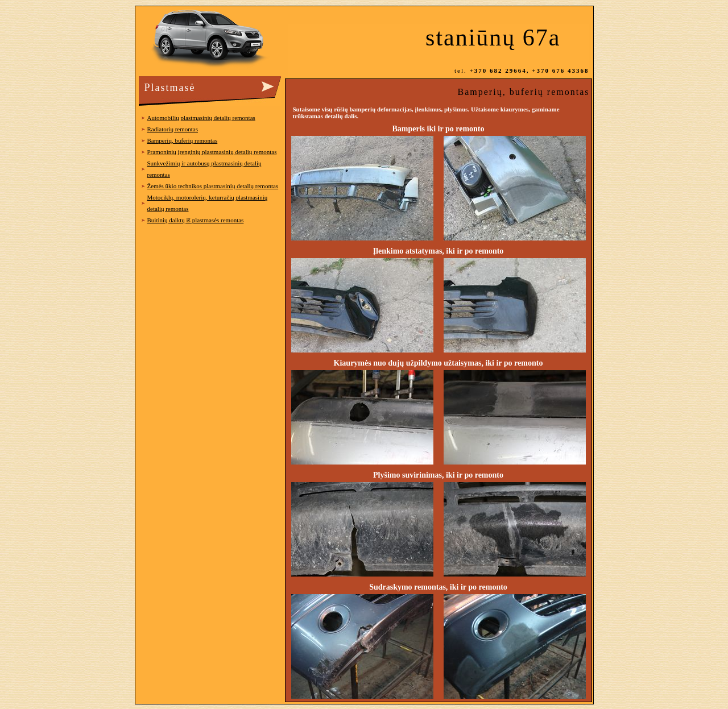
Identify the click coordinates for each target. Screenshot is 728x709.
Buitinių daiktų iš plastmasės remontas (196, 220)
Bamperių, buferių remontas (183, 140)
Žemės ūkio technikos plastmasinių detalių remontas (213, 186)
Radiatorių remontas (173, 129)
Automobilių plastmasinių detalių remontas (201, 118)
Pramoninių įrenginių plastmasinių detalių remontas (212, 152)
